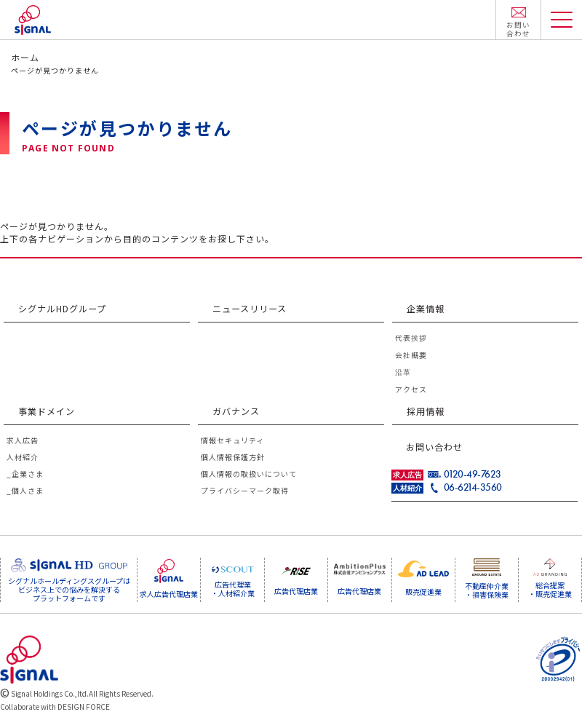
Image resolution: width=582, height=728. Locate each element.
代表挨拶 (411, 338)
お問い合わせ (434, 447)
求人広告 (23, 442)
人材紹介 (23, 458)
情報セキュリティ (232, 442)
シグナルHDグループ (62, 308)
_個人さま (25, 492)
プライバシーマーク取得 (245, 492)
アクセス (411, 390)
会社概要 (411, 356)
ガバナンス (236, 412)
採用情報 (426, 412)
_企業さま (25, 475)
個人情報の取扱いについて (249, 475)
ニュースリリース (250, 308)
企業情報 (426, 308)
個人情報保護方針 (233, 458)
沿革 (403, 372)
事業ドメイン (47, 412)
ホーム (25, 57)
